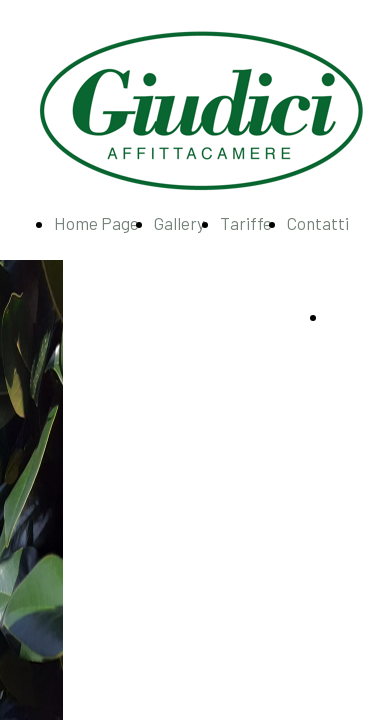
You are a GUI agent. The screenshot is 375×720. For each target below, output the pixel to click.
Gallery (179, 223)
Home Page (96, 223)
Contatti (318, 223)
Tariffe (246, 223)
